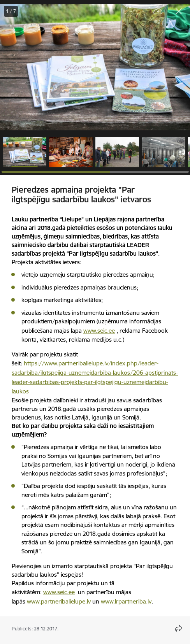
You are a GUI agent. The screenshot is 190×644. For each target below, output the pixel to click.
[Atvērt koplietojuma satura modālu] (179, 628)
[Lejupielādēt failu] (158, 11)
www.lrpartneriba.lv (126, 601)
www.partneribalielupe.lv (59, 601)
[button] (25, 152)
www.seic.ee (99, 331)
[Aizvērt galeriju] (179, 11)
